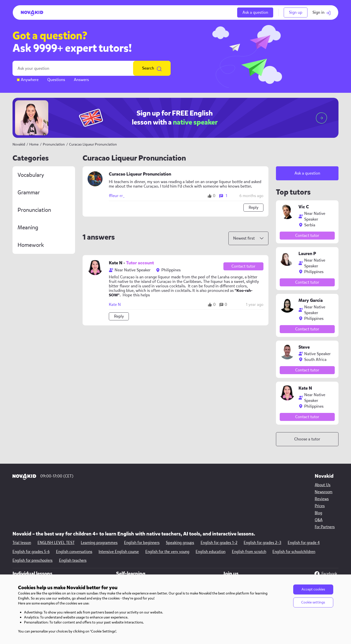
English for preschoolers (33, 520)
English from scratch (250, 511)
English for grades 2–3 (263, 502)
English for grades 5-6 (31, 511)
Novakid (19, 144)
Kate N (115, 305)
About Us (20, 543)
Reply (254, 207)
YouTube (325, 543)
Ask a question (255, 12)
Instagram (326, 552)
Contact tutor (243, 266)
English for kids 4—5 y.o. (95, 543)
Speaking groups (181, 502)
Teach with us (255, 543)
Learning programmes (99, 502)
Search (152, 68)
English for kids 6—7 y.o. (94, 550)
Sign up (296, 12)
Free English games (174, 543)
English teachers (73, 520)
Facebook (326, 534)
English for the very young (168, 511)
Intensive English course (119, 511)
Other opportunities (260, 550)
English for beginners (142, 502)
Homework (31, 245)
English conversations (74, 511)
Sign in (322, 12)
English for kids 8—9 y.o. (95, 557)
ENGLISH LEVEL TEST (56, 502)
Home (34, 144)
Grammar (29, 193)
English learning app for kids (181, 550)
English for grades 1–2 (220, 502)
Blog (16, 571)
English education (211, 511)
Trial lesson (22, 502)
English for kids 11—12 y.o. (95, 571)
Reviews (20, 557)
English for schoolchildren (295, 511)
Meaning (28, 228)
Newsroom (21, 550)
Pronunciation (54, 144)
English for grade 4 (304, 502)
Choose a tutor (307, 439)
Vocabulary (31, 175)
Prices (18, 564)
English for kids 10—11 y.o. (95, 564)
